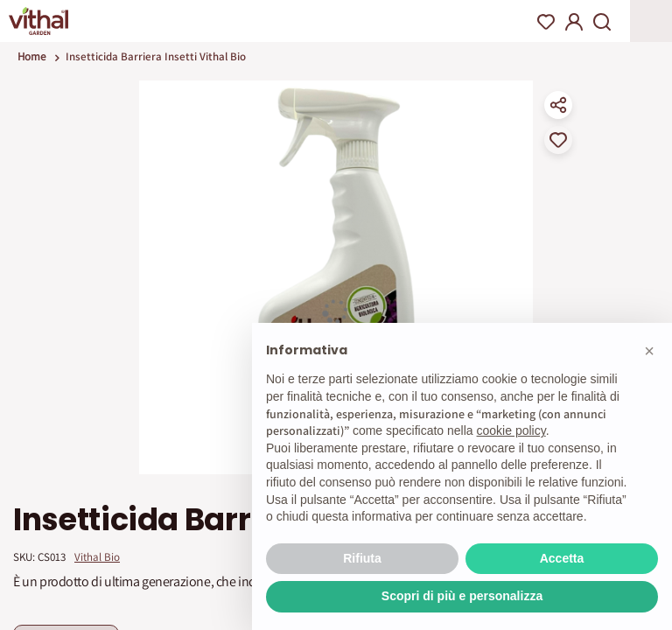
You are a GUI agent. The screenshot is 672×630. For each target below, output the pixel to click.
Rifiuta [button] (362, 558)
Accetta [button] (562, 558)
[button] (649, 351)
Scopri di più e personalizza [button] (462, 596)
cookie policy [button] (511, 430)
